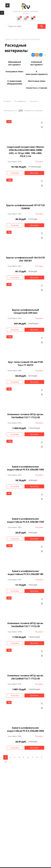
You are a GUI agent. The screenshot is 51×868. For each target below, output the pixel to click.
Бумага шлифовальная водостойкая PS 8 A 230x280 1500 (26, 520)
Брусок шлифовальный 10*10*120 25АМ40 (25, 207)
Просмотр (34, 173)
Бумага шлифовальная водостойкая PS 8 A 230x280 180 (25, 573)
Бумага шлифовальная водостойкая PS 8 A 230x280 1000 (26, 468)
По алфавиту (21, 101)
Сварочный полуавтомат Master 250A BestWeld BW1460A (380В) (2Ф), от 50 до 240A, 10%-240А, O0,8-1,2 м (26, 152)
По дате (8, 101)
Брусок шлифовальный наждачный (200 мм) (26, 311)
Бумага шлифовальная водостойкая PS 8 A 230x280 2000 (26, 729)
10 (6, 762)
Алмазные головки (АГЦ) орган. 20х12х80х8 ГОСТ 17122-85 (25, 677)
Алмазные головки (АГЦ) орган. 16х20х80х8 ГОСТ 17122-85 (25, 625)
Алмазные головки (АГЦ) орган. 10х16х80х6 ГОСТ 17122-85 (25, 416)
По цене (34, 101)
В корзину (15, 173)
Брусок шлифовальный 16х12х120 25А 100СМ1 (25, 259)
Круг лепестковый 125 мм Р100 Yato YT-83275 (25, 364)
